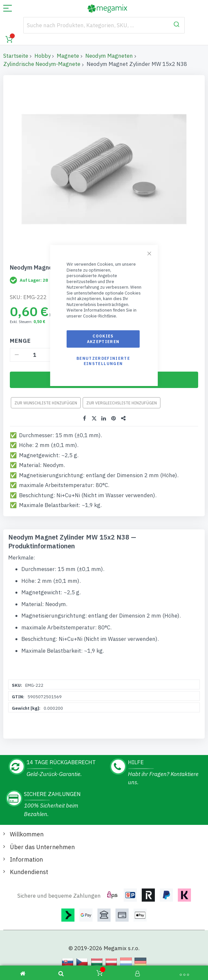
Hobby (42, 56)
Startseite (16, 56)
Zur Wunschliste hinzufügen (46, 403)
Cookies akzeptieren (103, 339)
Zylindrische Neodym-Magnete (42, 64)
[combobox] (104, 25)
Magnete (68, 56)
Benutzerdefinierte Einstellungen (103, 361)
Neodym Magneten (109, 56)
